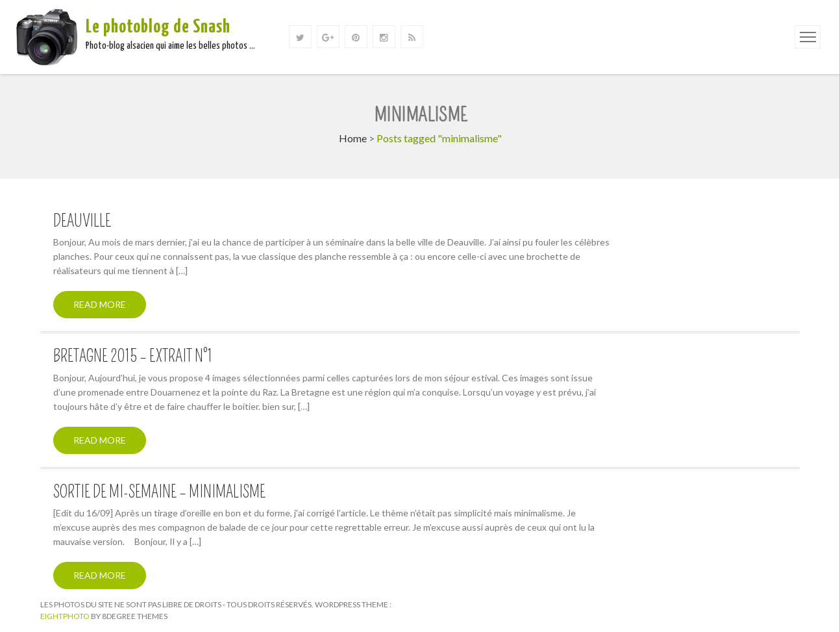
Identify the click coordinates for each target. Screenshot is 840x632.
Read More (100, 304)
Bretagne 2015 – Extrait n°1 (133, 357)
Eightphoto (66, 616)
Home (353, 138)
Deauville (82, 221)
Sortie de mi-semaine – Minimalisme (159, 492)
